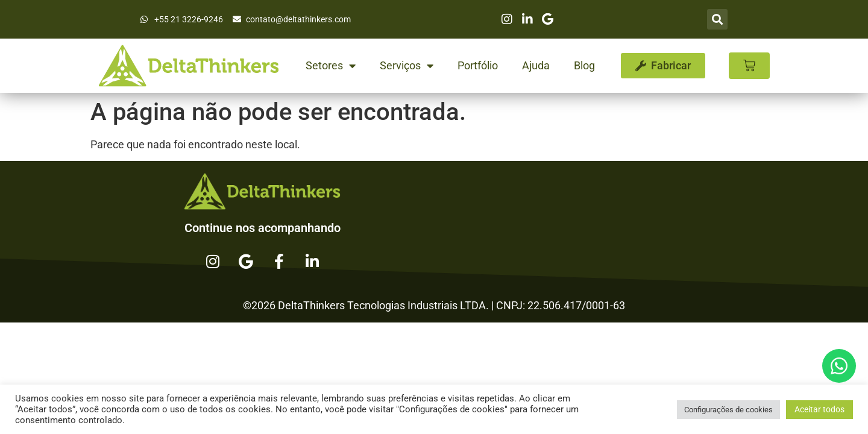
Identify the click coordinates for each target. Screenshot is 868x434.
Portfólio (478, 65)
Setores (331, 66)
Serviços (407, 66)
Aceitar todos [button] (819, 409)
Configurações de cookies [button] (728, 410)
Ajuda (536, 65)
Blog (584, 65)
